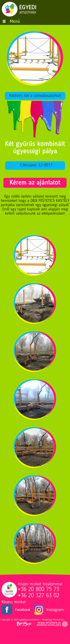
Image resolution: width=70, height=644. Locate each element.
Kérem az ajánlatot (35, 183)
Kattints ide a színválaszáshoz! (35, 96)
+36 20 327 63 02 (39, 596)
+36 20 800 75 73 (39, 590)
